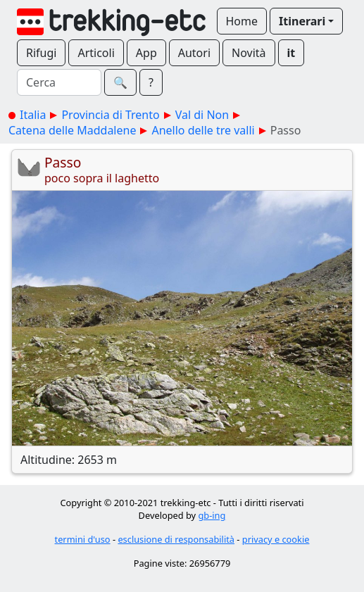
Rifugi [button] (41, 53)
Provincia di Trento (110, 115)
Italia (33, 115)
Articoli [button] (96, 53)
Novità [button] (249, 53)
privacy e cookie (276, 539)
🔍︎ (120, 82)
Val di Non (202, 115)
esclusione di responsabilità (176, 539)
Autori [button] (194, 53)
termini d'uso (83, 539)
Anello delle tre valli (203, 130)
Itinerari (302, 21)
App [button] (146, 53)
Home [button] (242, 21)
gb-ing (212, 515)
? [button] (151, 82)
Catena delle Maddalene (72, 130)
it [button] (291, 53)
